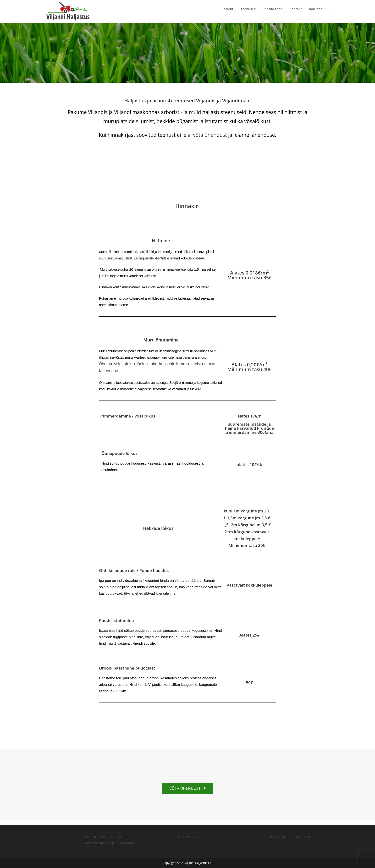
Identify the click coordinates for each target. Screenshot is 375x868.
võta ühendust (211, 135)
